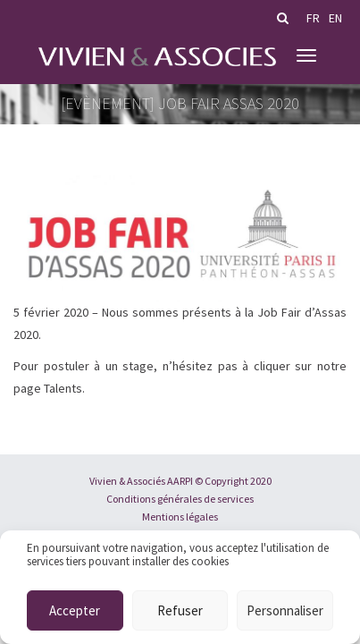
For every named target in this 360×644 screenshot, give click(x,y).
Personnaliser (285, 610)
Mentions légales (180, 517)
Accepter (75, 610)
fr (313, 18)
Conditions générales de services (180, 499)
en (335, 18)
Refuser (180, 610)
